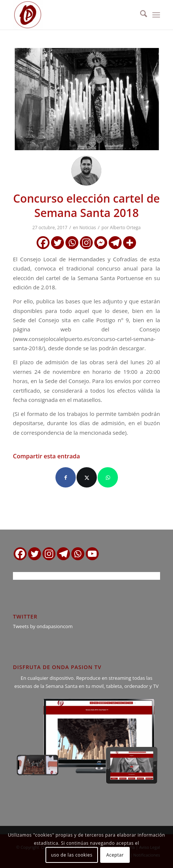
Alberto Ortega (125, 228)
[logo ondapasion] (72, 15)
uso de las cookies (72, 855)
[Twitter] (57, 243)
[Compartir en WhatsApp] (108, 477)
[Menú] (156, 15)
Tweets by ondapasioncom (43, 626)
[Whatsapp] (72, 243)
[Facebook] (43, 243)
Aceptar (115, 855)
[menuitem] (140, 15)
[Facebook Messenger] (101, 243)
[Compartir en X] (87, 477)
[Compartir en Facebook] (66, 477)
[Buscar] (140, 15)
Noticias (88, 228)
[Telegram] (115, 243)
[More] (130, 243)
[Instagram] (86, 243)
